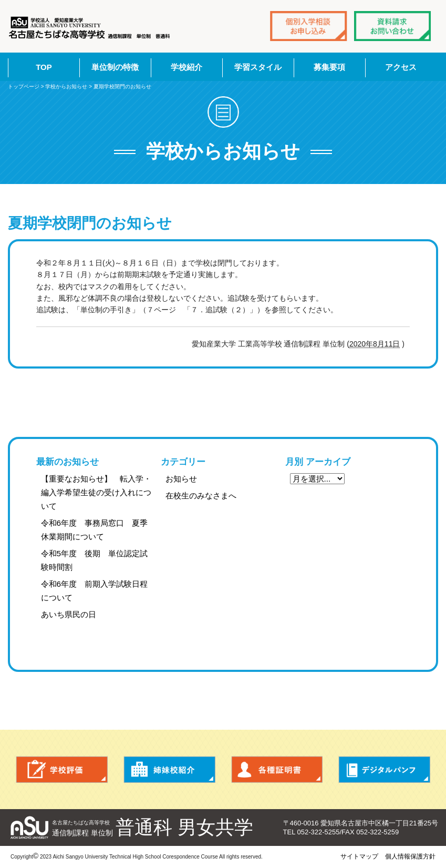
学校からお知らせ (66, 86)
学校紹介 (186, 67)
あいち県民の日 (69, 614)
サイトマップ (359, 856)
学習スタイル (258, 67)
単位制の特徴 (115, 67)
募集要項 (329, 67)
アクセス (401, 67)
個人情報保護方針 (410, 856)
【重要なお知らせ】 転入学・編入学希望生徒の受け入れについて (96, 492)
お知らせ (181, 479)
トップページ (24, 86)
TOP (44, 67)
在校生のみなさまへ (201, 496)
